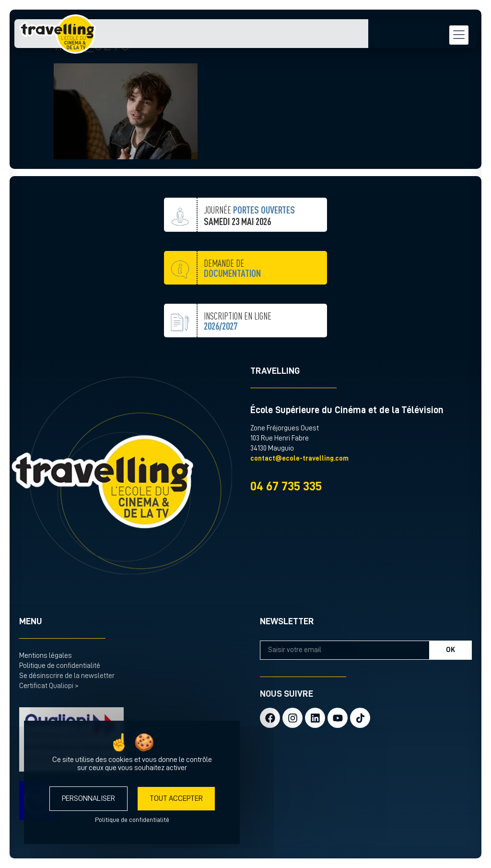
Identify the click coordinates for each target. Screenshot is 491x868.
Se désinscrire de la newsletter (67, 676)
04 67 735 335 (286, 486)
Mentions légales (46, 656)
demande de (232, 292)
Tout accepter (176, 798)
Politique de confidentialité (60, 666)
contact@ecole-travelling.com (299, 458)
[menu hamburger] (455, 36)
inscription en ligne (238, 345)
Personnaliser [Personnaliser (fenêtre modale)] (88, 798)
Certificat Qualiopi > (49, 686)
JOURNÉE (249, 232)
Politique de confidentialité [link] (132, 820)
